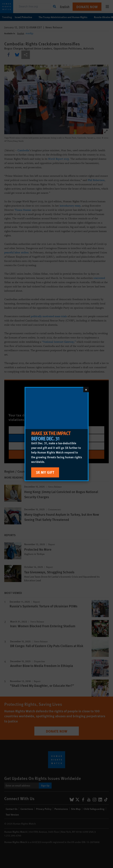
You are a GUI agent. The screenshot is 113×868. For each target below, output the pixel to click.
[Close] (86, 390)
